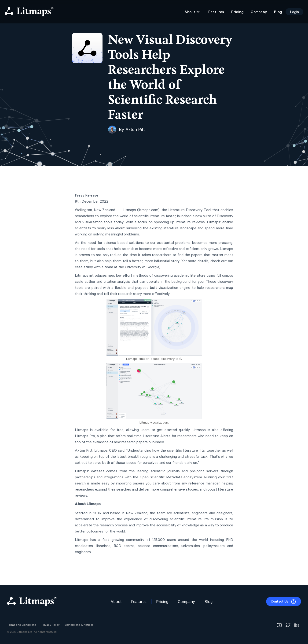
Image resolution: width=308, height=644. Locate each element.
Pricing (238, 12)
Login (294, 12)
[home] (29, 12)
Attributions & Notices (79, 625)
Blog (278, 12)
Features (216, 12)
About (116, 602)
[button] (192, 12)
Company (259, 12)
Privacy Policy (51, 625)
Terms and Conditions (22, 625)
